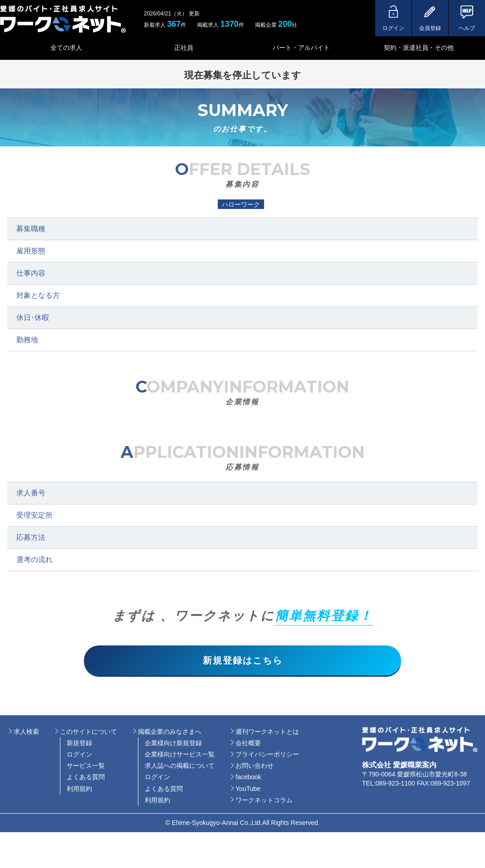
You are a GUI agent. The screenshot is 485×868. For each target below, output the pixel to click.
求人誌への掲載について (180, 768)
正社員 (184, 48)
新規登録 (79, 745)
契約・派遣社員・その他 (419, 48)
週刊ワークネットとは (267, 733)
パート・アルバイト (301, 48)
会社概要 (248, 745)
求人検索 (26, 733)
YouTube (248, 790)
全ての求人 (66, 48)
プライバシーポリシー (267, 756)
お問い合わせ (255, 768)
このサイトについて (88, 733)
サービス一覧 (86, 768)
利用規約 (79, 790)
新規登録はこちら (243, 661)
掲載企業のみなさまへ (170, 733)
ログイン (79, 756)
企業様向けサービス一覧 (180, 756)
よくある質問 (86, 779)
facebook (248, 779)
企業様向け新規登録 (173, 745)
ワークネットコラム (264, 802)
